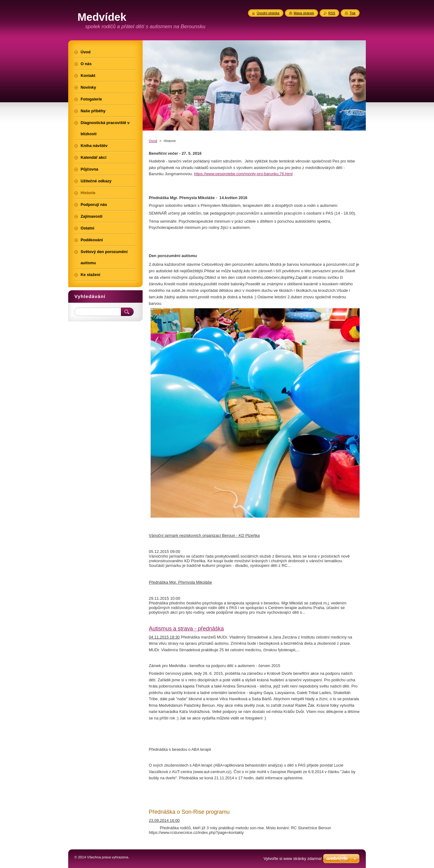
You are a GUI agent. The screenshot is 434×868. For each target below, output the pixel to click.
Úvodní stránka (268, 13)
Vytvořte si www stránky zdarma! (293, 859)
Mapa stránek (304, 13)
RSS (332, 13)
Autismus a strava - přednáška (186, 629)
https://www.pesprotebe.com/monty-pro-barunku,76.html (243, 174)
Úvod (153, 141)
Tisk (352, 13)
